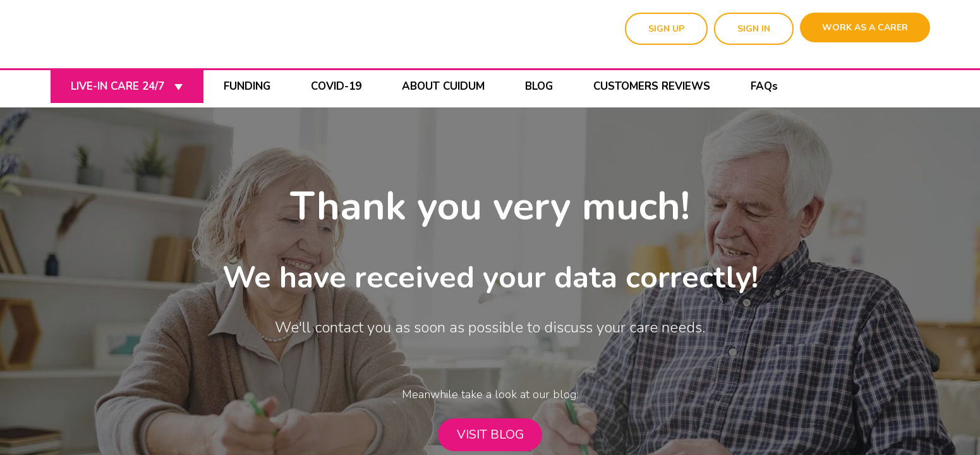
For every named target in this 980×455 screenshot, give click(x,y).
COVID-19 (336, 86)
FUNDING (247, 86)
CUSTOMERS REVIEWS (652, 86)
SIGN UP (666, 29)
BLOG (539, 86)
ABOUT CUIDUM (443, 86)
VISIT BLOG (490, 434)
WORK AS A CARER (865, 27)
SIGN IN (754, 29)
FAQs (764, 86)
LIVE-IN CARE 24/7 (127, 86)
